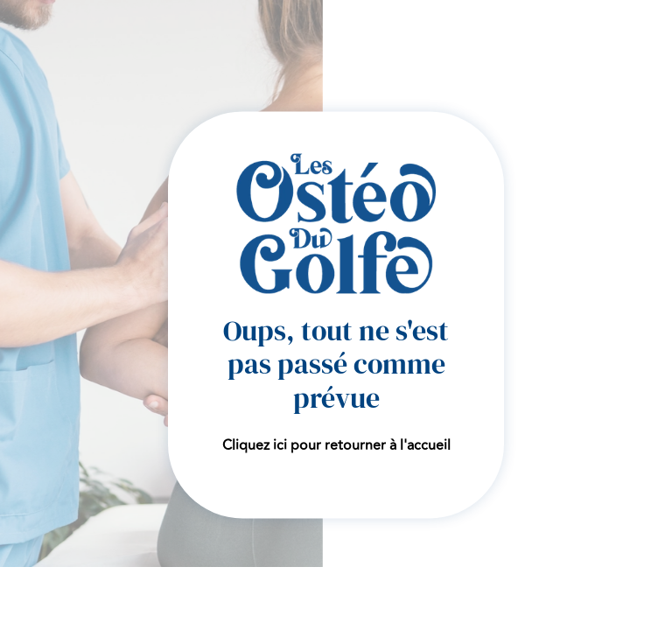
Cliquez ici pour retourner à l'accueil (336, 446)
